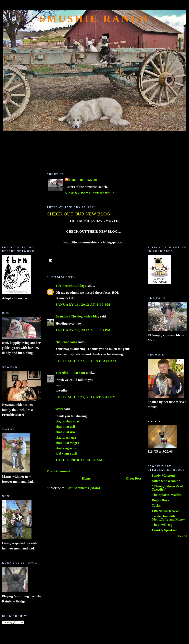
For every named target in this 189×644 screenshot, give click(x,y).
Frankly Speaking (165, 530)
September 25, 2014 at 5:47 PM (86, 397)
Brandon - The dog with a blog (77, 316)
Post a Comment (58, 471)
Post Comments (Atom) (83, 488)
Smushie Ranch (94, 19)
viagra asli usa (66, 438)
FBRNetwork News (166, 511)
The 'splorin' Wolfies (167, 495)
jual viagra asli (66, 453)
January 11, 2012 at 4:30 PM (83, 305)
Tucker (157, 505)
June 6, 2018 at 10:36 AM (79, 460)
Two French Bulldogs (71, 286)
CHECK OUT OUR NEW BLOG (78, 214)
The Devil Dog (162, 525)
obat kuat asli (65, 427)
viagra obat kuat (67, 421)
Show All (182, 536)
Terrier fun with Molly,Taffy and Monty (168, 518)
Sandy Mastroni (163, 476)
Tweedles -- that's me (70, 373)
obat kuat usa (65, 432)
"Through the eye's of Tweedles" (167, 488)
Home (86, 478)
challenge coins (66, 342)
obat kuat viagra (67, 443)
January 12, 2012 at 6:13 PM (83, 330)
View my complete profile (90, 193)
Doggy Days (160, 500)
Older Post (133, 478)
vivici (59, 409)
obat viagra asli (67, 448)
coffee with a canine (166, 481)
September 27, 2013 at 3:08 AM (86, 361)
